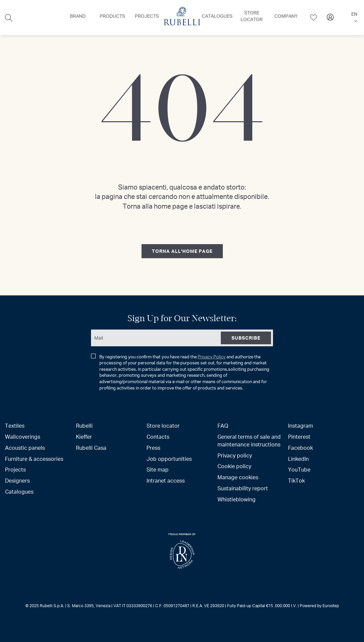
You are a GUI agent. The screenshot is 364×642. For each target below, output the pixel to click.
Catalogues (19, 491)
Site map (158, 469)
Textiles (15, 425)
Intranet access (166, 480)
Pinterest (299, 437)
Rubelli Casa (91, 448)
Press (153, 448)
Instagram (301, 425)
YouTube (299, 469)
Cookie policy (234, 466)
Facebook (300, 448)
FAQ (223, 425)
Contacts (158, 437)
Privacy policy (235, 455)
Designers (17, 480)
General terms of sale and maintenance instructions (249, 440)
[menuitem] (78, 16)
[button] (354, 18)
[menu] (182, 18)
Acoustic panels (25, 448)
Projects (15, 469)
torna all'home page (182, 251)
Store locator (163, 425)
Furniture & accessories (34, 459)
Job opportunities (169, 459)
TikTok (296, 480)
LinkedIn (298, 459)
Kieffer (84, 437)
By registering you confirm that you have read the (180, 372)
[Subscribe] (246, 338)
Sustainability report (243, 488)
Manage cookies (238, 477)
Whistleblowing (237, 499)
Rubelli (84, 425)
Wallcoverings (23, 437)
